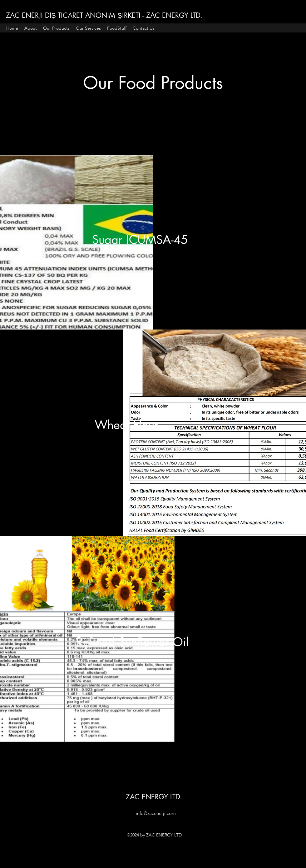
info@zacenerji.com (156, 813)
